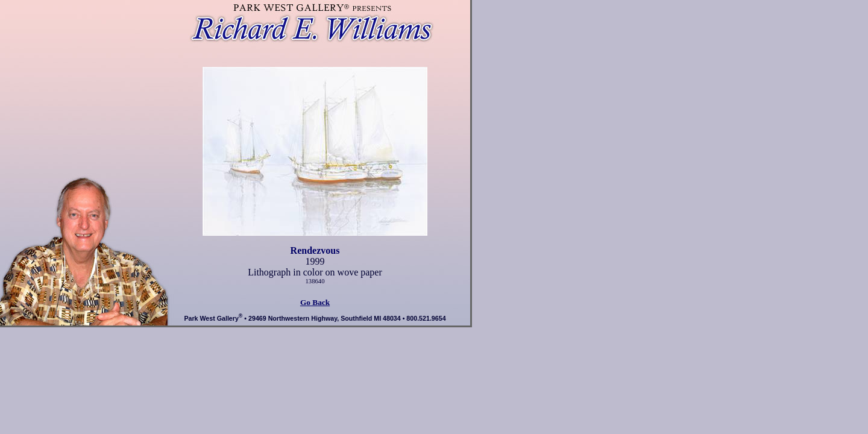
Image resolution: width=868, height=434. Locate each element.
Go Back (315, 302)
